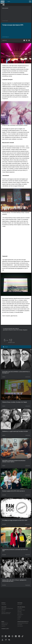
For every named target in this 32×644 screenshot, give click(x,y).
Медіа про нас (5, 623)
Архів (19, 619)
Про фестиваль (21, 607)
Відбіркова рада (21, 610)
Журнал (3, 603)
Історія (19, 618)
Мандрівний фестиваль (23, 623)
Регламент (20, 609)
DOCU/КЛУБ (20, 625)
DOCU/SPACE (20, 626)
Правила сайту (5, 629)
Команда (19, 612)
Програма (20, 603)
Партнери (20, 613)
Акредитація (4, 625)
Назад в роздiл (5, 21)
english (9, 1)
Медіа (3, 622)
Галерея (3, 626)
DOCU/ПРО (20, 604)
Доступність (20, 615)
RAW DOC (3, 611)
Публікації (4, 604)
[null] (24, 40)
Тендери (19, 616)
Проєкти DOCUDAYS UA (23, 622)
